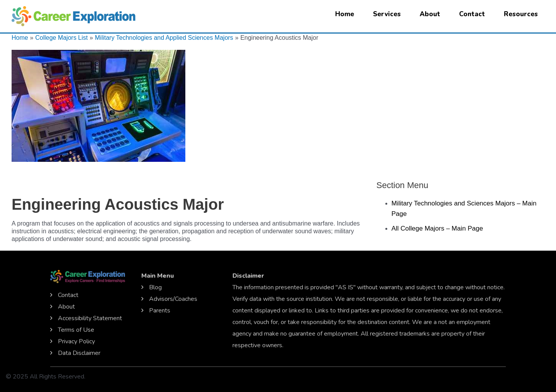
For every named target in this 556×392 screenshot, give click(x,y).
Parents (160, 311)
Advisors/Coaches (173, 299)
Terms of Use (76, 330)
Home (345, 14)
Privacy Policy (76, 341)
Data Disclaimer (79, 353)
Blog (155, 287)
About (430, 14)
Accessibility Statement (90, 318)
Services (387, 14)
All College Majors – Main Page (437, 228)
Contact (472, 14)
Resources (521, 14)
